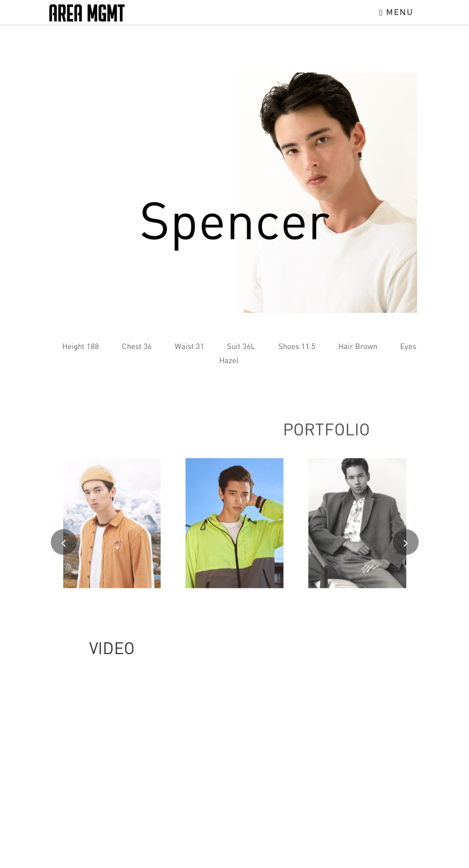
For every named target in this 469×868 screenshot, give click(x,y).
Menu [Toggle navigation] (396, 12)
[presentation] (64, 546)
